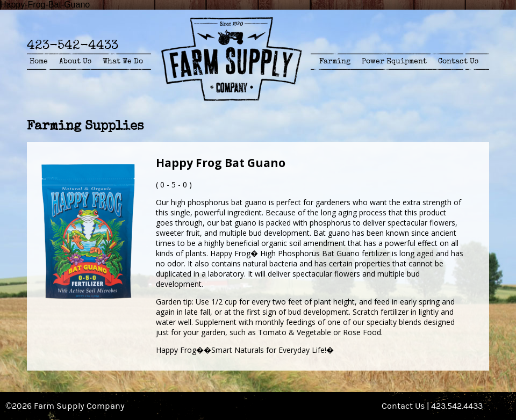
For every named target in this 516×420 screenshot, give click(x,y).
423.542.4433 (457, 406)
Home (39, 61)
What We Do (123, 61)
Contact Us (458, 61)
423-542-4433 (73, 45)
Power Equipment (394, 61)
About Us (75, 61)
